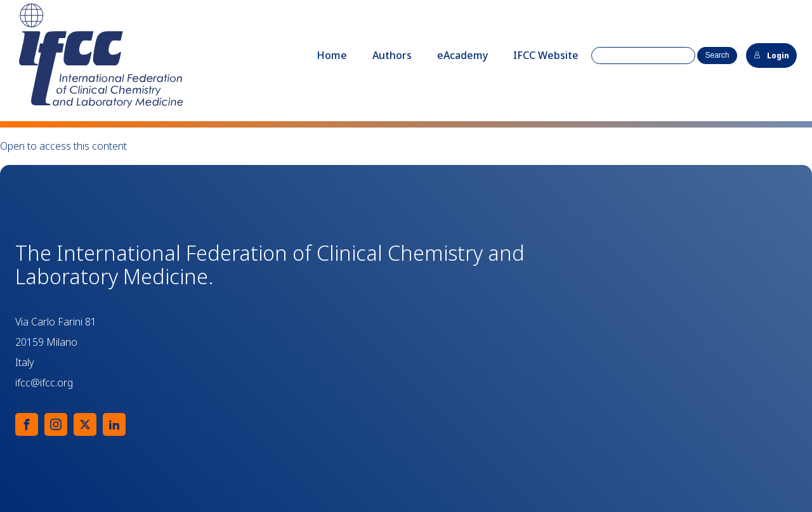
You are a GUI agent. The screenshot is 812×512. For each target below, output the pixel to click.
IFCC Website (546, 55)
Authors (392, 55)
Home (332, 55)
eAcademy (462, 55)
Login (771, 56)
